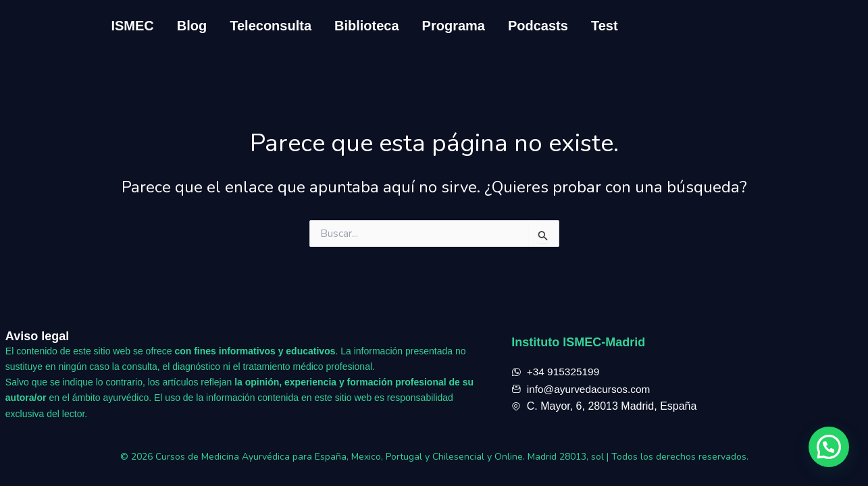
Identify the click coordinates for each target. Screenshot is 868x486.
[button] (829, 447)
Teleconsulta (271, 26)
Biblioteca (367, 26)
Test (605, 26)
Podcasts (538, 26)
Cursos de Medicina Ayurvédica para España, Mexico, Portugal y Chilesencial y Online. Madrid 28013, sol (381, 457)
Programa (454, 26)
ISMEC (132, 26)
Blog (192, 26)
